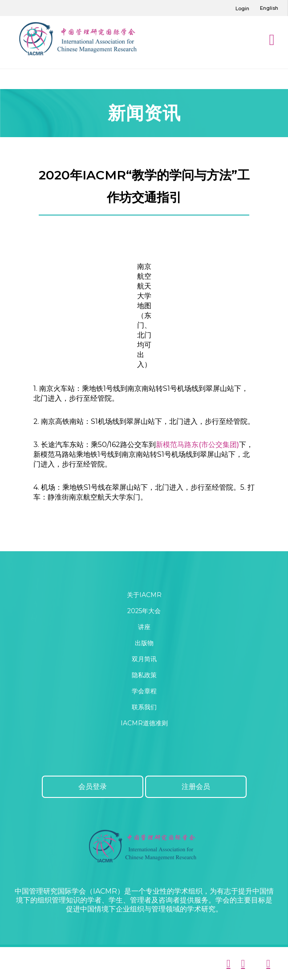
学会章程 (144, 691)
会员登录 (93, 787)
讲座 (144, 627)
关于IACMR (144, 595)
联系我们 (144, 707)
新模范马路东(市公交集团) (197, 445)
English (269, 8)
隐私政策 (144, 675)
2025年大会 (144, 611)
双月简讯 (144, 659)
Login (242, 8)
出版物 (144, 643)
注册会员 (196, 787)
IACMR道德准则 (144, 723)
